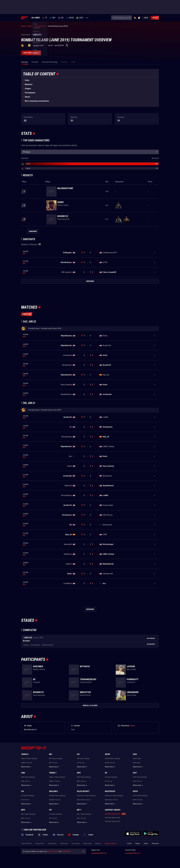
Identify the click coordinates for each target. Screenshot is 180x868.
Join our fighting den (35, 830)
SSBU (23, 773)
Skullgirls (53, 791)
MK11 (79, 810)
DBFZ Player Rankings (84, 777)
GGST (135, 773)
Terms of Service (26, 843)
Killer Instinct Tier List (84, 800)
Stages (28, 89)
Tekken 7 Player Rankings (57, 777)
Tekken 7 (53, 773)
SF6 (61, 18)
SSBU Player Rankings (28, 777)
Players (138, 843)
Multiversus (110, 791)
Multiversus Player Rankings (114, 796)
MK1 (53, 18)
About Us (98, 843)
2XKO (80, 18)
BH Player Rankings (111, 777)
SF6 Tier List (81, 763)
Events (129, 843)
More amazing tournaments (37, 101)
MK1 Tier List (53, 763)
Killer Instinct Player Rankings (86, 796)
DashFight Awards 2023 (112, 818)
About (27, 97)
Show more (26, 767)
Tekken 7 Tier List (55, 781)
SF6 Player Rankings (83, 759)
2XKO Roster (137, 759)
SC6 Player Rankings (28, 796)
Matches (29, 84)
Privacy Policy (40, 843)
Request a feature (110, 843)
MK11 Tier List (81, 818)
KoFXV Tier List (138, 800)
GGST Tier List (137, 781)
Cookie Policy (52, 843)
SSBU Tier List (26, 781)
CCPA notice (64, 843)
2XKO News (137, 763)
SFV (50, 810)
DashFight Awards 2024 (112, 814)
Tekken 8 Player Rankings (29, 759)
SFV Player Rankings (56, 814)
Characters (155, 843)
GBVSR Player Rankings (112, 759)
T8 (45, 18)
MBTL (23, 810)
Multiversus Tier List (111, 800)
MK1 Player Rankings (56, 759)
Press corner (87, 843)
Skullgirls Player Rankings (57, 796)
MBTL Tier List (26, 818)
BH (106, 773)
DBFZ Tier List (81, 781)
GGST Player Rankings (140, 777)
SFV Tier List (53, 818)
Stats (27, 80)
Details (132, 726)
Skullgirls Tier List (55, 800)
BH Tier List (109, 781)
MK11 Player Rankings (84, 814)
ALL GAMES (36, 18)
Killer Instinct (83, 791)
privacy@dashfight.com (133, 853)
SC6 (23, 791)
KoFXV (135, 791)
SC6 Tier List (25, 800)
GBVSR (70, 18)
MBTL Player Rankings (28, 814)
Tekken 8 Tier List (27, 763)
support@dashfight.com (99, 853)
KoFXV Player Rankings (140, 796)
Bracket (26, 641)
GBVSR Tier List (110, 763)
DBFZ (79, 773)
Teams (146, 843)
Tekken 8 (25, 754)
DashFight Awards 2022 (112, 821)
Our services (76, 843)
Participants (30, 93)
